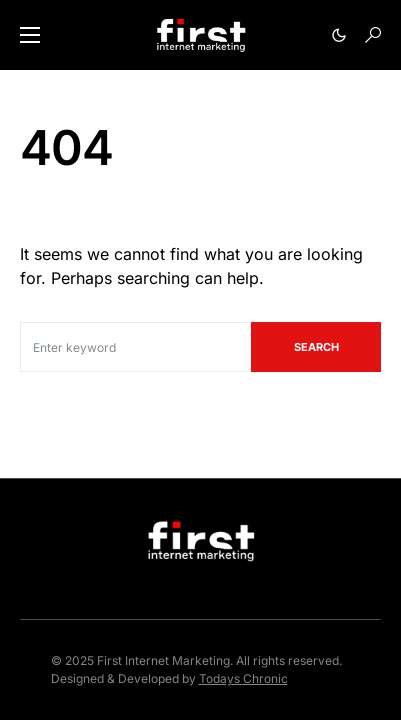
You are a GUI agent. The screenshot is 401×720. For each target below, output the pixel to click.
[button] (30, 35)
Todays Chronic (243, 678)
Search (316, 347)
